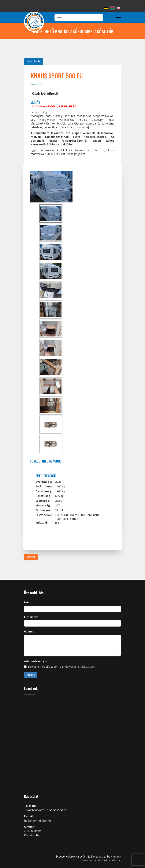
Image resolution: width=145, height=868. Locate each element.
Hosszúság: (43, 496)
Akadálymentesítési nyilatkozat (102, 860)
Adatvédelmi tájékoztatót (79, 667)
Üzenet (29, 631)
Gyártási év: (44, 482)
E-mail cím (31, 617)
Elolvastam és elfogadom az (59, 667)
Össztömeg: (44, 491)
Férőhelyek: (43, 510)
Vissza (31, 557)
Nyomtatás (33, 61)
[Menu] (119, 17)
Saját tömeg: (44, 486)
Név (27, 602)
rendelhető (37, 84)
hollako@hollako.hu (37, 821)
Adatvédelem (35, 661)
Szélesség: (43, 501)
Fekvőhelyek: (44, 515)
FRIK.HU (116, 856)
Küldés (31, 675)
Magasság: (43, 505)
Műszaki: (42, 522)
